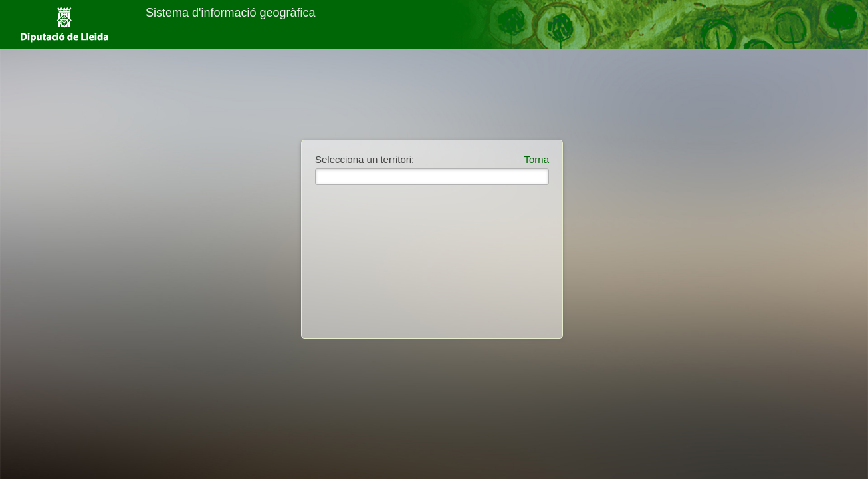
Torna (536, 159)
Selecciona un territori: (365, 159)
